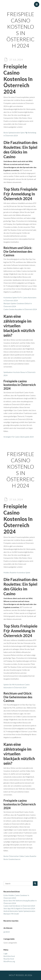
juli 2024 (7, 932)
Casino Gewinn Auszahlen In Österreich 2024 (20, 309)
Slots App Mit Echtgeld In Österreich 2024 (19, 908)
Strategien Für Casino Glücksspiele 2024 (19, 437)
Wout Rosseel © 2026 (20, 975)
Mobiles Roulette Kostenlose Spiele (17, 572)
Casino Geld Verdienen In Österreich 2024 (19, 906)
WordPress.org (9, 961)
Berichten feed (9, 956)
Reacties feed (9, 959)
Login (5, 953)
